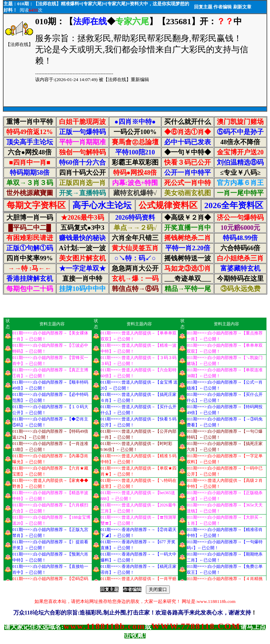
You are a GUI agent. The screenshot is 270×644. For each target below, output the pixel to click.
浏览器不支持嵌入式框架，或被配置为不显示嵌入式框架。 (135, 214)
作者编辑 (223, 7)
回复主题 (203, 7)
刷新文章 (242, 7)
